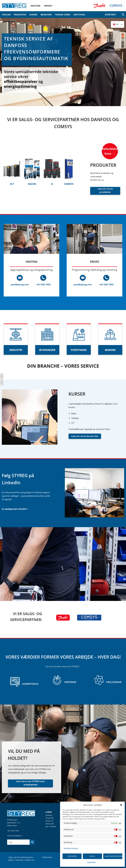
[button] (121, 805)
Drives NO (50, 824)
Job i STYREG (51, 826)
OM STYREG (80, 15)
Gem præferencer (113, 856)
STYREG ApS (12, 820)
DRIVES (49, 6)
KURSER (33, 15)
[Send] (32, 842)
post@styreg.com (20, 284)
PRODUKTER (20, 15)
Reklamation (47, 857)
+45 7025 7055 (43, 284)
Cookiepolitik (91, 862)
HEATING (36, 6)
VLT (12, 184)
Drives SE (49, 821)
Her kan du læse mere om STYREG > (63, 666)
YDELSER (6, 15)
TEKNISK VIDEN (63, 15)
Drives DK (50, 818)
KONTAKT (110, 15)
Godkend (72, 856)
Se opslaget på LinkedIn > (15, 509)
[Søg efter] (123, 15)
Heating (49, 815)
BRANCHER (46, 15)
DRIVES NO (30, 860)
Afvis (92, 856)
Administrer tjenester (71, 848)
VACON (32, 184)
